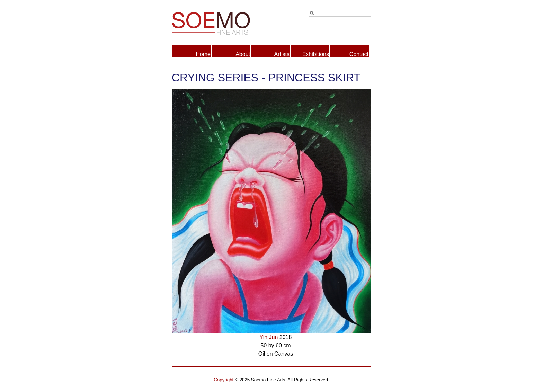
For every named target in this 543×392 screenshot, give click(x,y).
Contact (359, 54)
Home (203, 54)
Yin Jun (269, 337)
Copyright (224, 380)
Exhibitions (316, 54)
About (243, 54)
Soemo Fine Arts (222, 22)
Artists (282, 54)
